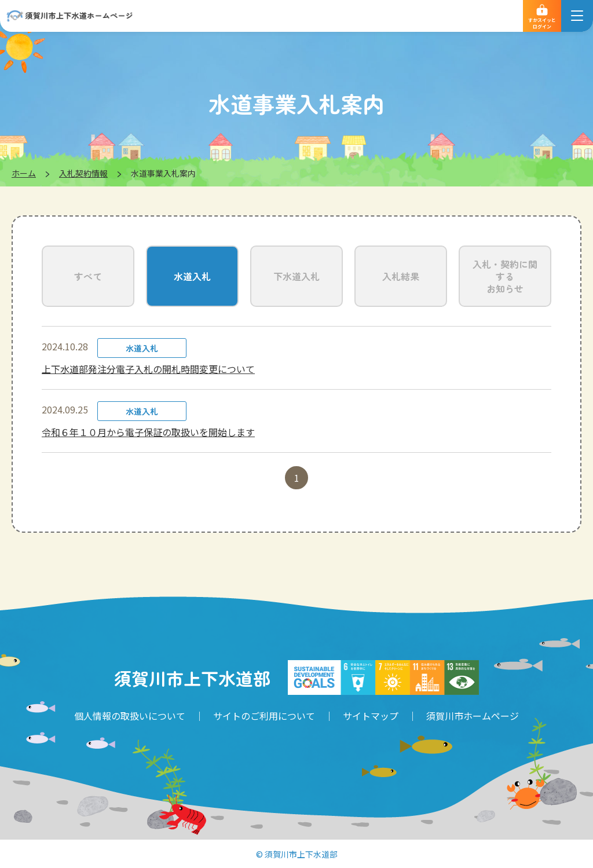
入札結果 (401, 276)
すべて (88, 276)
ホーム (24, 173)
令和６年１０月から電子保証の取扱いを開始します (148, 432)
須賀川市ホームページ (473, 716)
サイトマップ (371, 716)
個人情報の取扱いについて (130, 716)
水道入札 (192, 276)
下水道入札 (296, 276)
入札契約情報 (83, 173)
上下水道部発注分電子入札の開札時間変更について (148, 369)
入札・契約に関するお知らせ (505, 276)
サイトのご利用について (264, 716)
